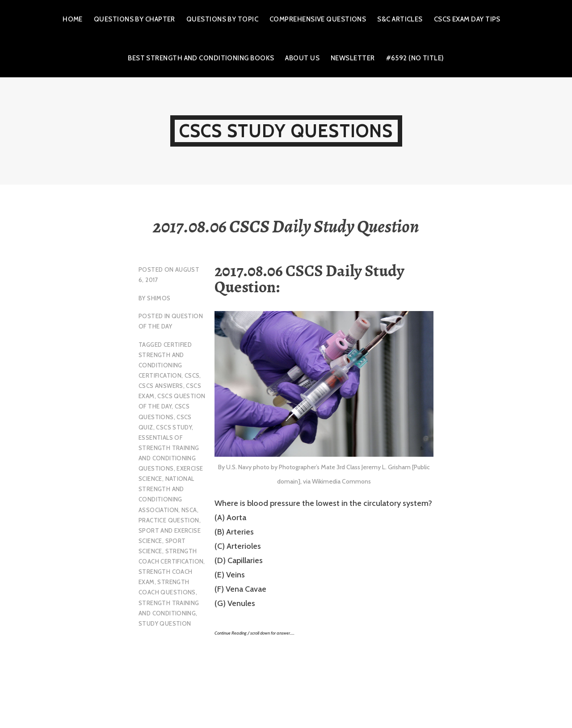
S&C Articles (400, 19)
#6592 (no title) (415, 58)
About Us (302, 58)
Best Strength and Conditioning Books (201, 58)
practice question (169, 520)
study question (165, 623)
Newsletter (353, 58)
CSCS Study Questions (286, 131)
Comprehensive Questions (318, 19)
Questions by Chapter (135, 19)
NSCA (189, 510)
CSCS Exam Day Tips (467, 19)
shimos (159, 298)
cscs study (174, 427)
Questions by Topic (222, 19)
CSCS (192, 375)
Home (73, 19)
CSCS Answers (161, 386)
